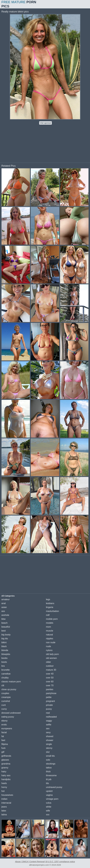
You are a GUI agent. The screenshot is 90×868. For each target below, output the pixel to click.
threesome (51, 775)
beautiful (6, 627)
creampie (6, 697)
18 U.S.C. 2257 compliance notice (60, 862)
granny (5, 768)
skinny (49, 748)
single (49, 744)
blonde (5, 650)
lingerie (50, 607)
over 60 (50, 682)
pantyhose (51, 693)
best (4, 631)
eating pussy (8, 717)
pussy (49, 709)
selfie (49, 725)
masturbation (53, 611)
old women (51, 658)
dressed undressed (11, 713)
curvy (4, 709)
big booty (6, 635)
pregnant (50, 701)
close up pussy (9, 689)
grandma (6, 764)
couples (5, 693)
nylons (49, 650)
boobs (4, 658)
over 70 (50, 685)
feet (3, 740)
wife (48, 811)
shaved (50, 736)
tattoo (49, 768)
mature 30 (51, 670)
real (48, 713)
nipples (50, 639)
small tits (50, 756)
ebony (4, 721)
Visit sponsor (45, 123)
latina (4, 815)
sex (48, 729)
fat (3, 736)
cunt (4, 705)
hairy (4, 772)
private (49, 705)
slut (48, 752)
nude (49, 646)
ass (3, 611)
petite (49, 697)
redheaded (51, 717)
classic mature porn (11, 682)
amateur (6, 599)
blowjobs (6, 654)
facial (4, 732)
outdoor (50, 666)
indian (4, 799)
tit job (49, 779)
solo (48, 760)
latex (4, 811)
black (4, 646)
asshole (5, 615)
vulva (49, 803)
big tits (5, 639)
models (50, 623)
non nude (51, 642)
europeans (7, 729)
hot (3, 791)
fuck (3, 748)
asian (4, 607)
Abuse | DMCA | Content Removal (30, 862)
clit (3, 685)
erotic (4, 725)
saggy (49, 721)
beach (4, 623)
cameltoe (6, 674)
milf (48, 615)
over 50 (50, 678)
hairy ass (6, 775)
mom (49, 627)
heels (4, 783)
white (49, 807)
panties (50, 689)
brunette (6, 670)
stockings (51, 764)
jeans (4, 807)
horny (4, 787)
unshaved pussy (54, 787)
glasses (5, 760)
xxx (48, 815)
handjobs (6, 779)
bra (3, 666)
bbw (3, 619)
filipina (5, 744)
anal (4, 603)
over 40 (50, 674)
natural (49, 635)
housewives (7, 795)
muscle (50, 631)
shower (50, 740)
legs (48, 599)
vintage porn (52, 799)
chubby (5, 678)
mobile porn (52, 619)
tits (47, 783)
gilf (3, 752)
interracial (6, 803)
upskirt (49, 791)
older (49, 662)
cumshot (6, 701)
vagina (49, 795)
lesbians (50, 603)
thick (48, 772)
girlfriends (6, 756)
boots (4, 662)
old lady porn (53, 654)
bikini (4, 642)
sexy (48, 732)
